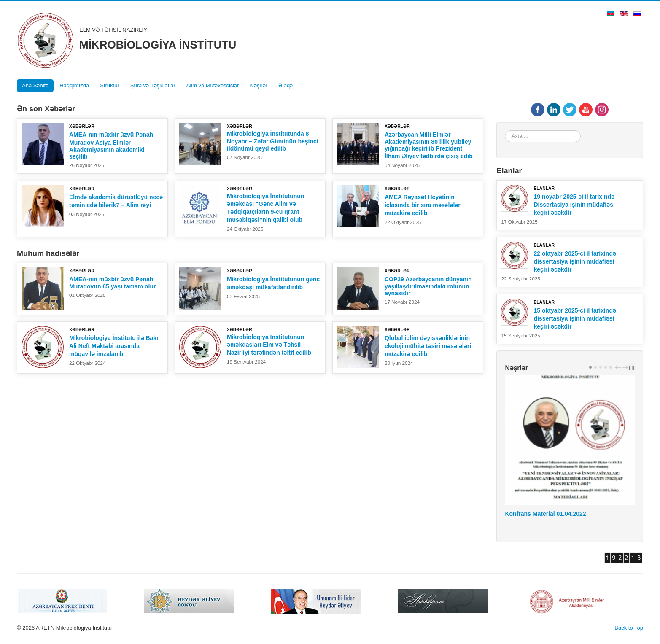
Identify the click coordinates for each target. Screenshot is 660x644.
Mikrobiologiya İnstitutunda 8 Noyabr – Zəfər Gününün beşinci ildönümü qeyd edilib (273, 141)
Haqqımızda (74, 85)
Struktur (110, 85)
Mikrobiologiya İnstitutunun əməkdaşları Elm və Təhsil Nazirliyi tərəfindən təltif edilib (269, 345)
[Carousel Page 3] (601, 367)
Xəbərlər (82, 126)
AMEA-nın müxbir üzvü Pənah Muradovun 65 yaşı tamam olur (112, 283)
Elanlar (544, 188)
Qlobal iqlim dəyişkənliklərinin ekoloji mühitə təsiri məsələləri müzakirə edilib (428, 346)
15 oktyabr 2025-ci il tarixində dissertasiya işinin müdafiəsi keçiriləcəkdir (575, 318)
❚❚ (631, 367)
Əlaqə (286, 85)
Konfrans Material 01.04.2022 (545, 514)
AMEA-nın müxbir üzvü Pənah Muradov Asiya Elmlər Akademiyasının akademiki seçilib (111, 146)
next (626, 367)
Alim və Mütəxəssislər (213, 85)
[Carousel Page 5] (611, 367)
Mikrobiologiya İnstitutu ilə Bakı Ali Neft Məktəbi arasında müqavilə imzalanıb (114, 346)
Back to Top (629, 628)
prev (619, 367)
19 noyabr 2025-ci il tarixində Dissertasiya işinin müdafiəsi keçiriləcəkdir (574, 205)
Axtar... (505, 131)
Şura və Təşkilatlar (153, 85)
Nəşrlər (259, 85)
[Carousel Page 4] (606, 367)
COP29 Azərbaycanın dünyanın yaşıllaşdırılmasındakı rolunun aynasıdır (428, 286)
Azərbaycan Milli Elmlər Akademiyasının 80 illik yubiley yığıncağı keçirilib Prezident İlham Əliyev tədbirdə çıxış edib (429, 145)
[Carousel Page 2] (595, 367)
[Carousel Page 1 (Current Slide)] (590, 367)
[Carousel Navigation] (620, 367)
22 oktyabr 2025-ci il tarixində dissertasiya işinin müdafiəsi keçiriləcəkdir (575, 261)
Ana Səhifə (35, 85)
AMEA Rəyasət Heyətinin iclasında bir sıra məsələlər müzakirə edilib (423, 205)
